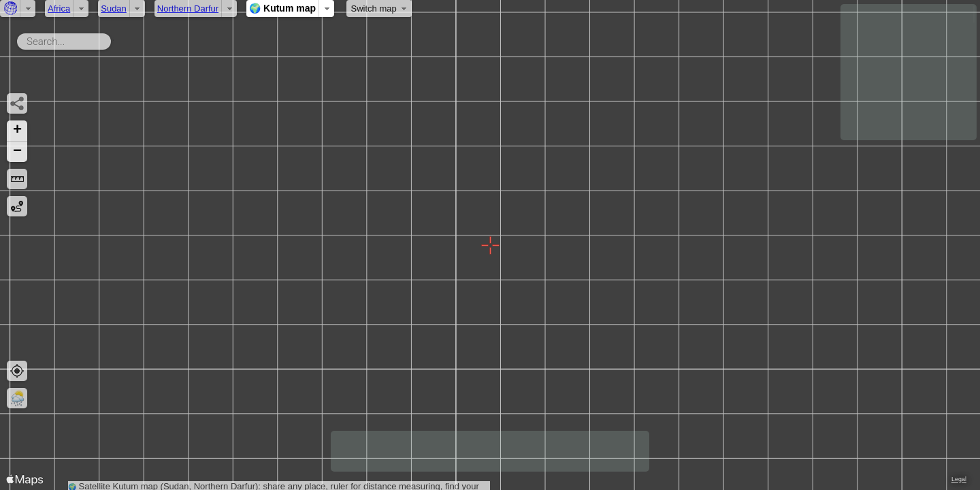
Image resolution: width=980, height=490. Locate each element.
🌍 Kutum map (282, 8)
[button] (17, 131)
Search (113, 39)
